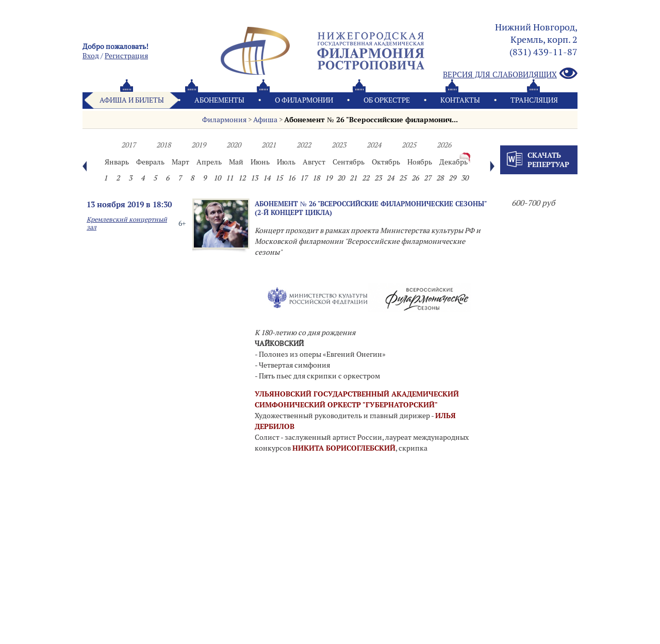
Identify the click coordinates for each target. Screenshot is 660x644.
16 (291, 178)
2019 (199, 145)
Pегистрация (126, 56)
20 (341, 178)
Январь (117, 162)
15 (279, 178)
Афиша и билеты (132, 100)
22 (366, 178)
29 (452, 178)
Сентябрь (349, 162)
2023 (339, 145)
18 (316, 178)
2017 (128, 145)
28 (440, 178)
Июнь (260, 162)
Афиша (265, 120)
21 (353, 178)
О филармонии (304, 100)
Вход (91, 56)
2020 (234, 145)
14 (267, 178)
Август (314, 162)
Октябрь (386, 162)
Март (180, 162)
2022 (304, 145)
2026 (444, 145)
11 (229, 178)
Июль (286, 162)
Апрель (209, 162)
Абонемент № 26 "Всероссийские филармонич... (371, 120)
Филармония (224, 120)
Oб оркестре (387, 100)
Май (236, 162)
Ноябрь (420, 162)
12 (242, 178)
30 (465, 178)
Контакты (460, 100)
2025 (409, 145)
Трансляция (534, 100)
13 (254, 178)
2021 (269, 145)
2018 (163, 145)
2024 (374, 145)
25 (403, 178)
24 (390, 178)
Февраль (150, 162)
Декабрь (453, 162)
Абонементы (219, 100)
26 (415, 178)
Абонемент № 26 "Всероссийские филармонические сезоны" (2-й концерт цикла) (370, 208)
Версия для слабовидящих (510, 74)
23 (378, 178)
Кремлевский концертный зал (127, 223)
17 (304, 178)
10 (217, 178)
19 (328, 178)
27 (427, 178)
